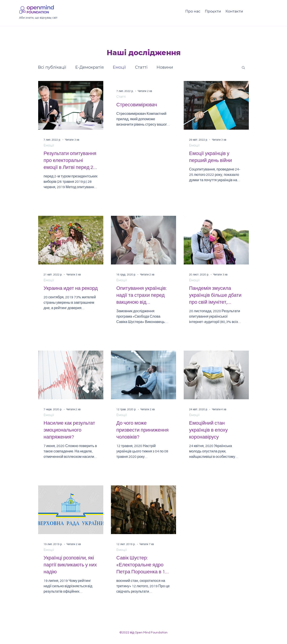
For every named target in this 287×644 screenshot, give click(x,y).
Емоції (119, 67)
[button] (243, 68)
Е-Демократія (89, 67)
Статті (141, 67)
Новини (165, 67)
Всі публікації (52, 67)
